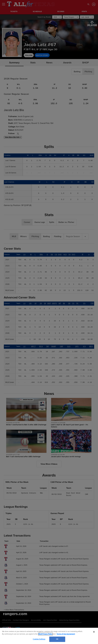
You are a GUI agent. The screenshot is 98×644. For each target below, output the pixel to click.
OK (57, 639)
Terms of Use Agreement (66, 634)
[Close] (94, 632)
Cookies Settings (39, 639)
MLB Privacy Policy (45, 634)
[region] (49, 636)
